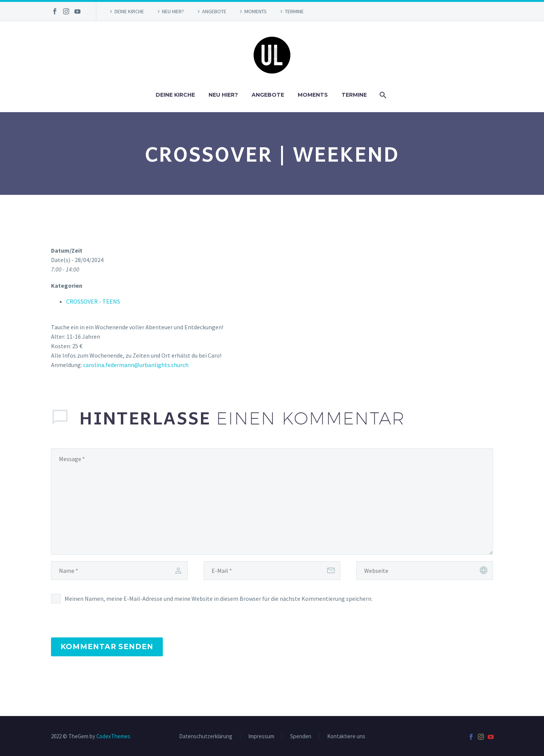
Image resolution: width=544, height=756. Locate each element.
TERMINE (294, 11)
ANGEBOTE (214, 11)
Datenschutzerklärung (206, 737)
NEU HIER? (173, 11)
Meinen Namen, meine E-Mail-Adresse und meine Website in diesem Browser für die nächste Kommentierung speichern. (219, 599)
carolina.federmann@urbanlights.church (136, 365)
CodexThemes (113, 736)
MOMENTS (256, 11)
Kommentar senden (107, 647)
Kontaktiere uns (346, 737)
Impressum (261, 737)
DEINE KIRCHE (129, 11)
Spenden (301, 737)
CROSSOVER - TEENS (93, 301)
